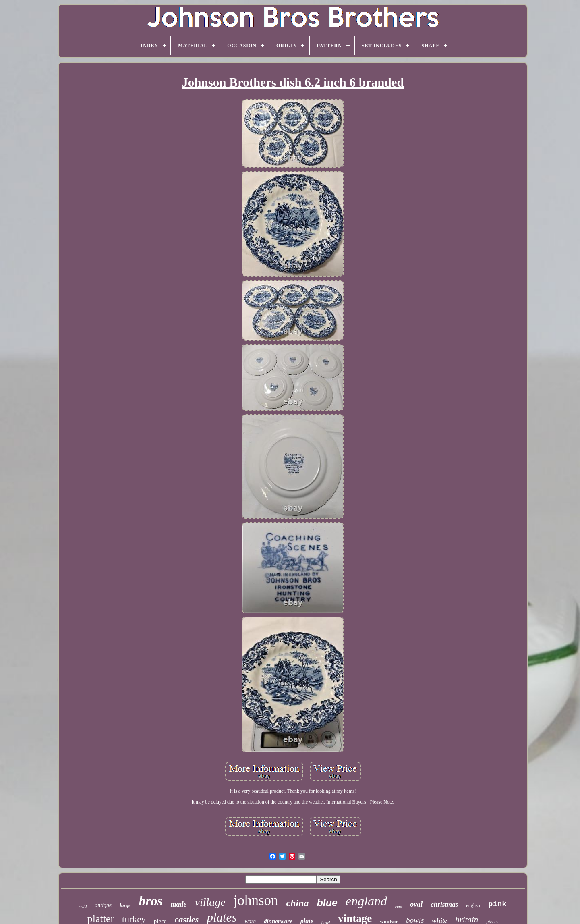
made (178, 904)
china (298, 903)
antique (103, 905)
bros (151, 901)
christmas (444, 904)
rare (399, 906)
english (473, 905)
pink (497, 904)
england (366, 901)
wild (83, 906)
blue (327, 903)
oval (416, 904)
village (210, 902)
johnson (256, 900)
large (125, 905)
